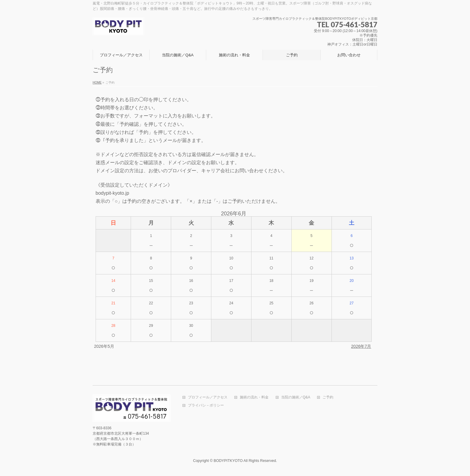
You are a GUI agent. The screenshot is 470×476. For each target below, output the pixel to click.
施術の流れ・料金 (254, 397)
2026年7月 (361, 346)
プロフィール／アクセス (208, 397)
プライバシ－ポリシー (206, 405)
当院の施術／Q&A (296, 397)
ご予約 (328, 397)
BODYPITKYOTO (228, 461)
